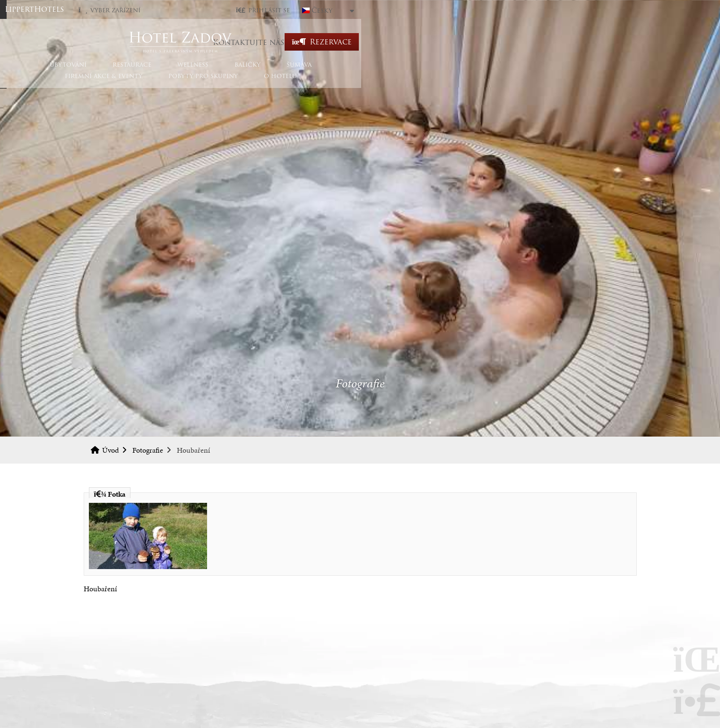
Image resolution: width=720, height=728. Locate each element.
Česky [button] (598, 10)
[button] (538, 10)
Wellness (243, 82)
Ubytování (119, 82)
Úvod (360, 42)
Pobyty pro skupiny (526, 82)
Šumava (350, 82)
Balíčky (298, 82)
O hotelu (604, 82)
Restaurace (182, 82)
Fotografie (148, 450)
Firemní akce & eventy (427, 82)
